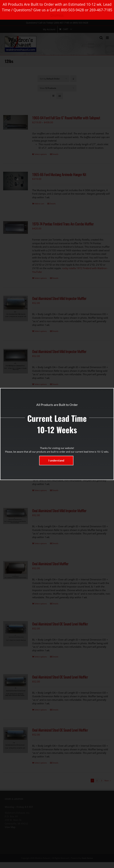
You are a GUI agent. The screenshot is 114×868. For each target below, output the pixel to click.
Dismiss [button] (57, 15)
